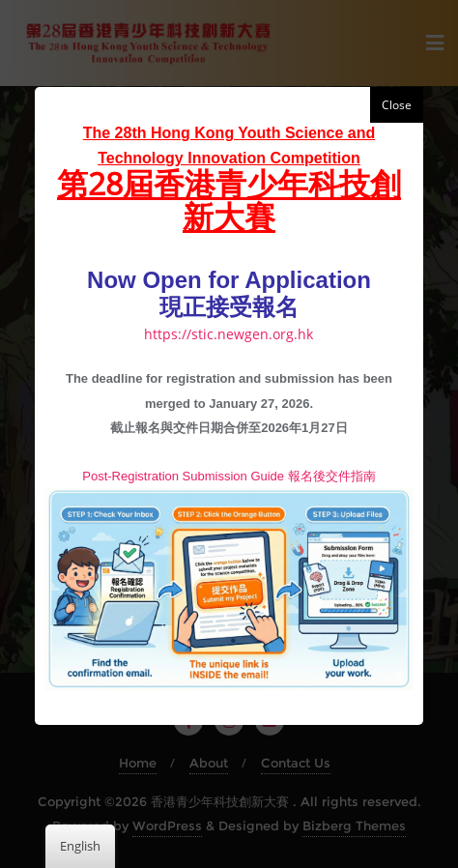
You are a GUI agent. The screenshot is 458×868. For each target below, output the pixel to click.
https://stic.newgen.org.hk (229, 334)
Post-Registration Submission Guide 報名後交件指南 (229, 476)
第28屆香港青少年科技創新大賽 (229, 199)
